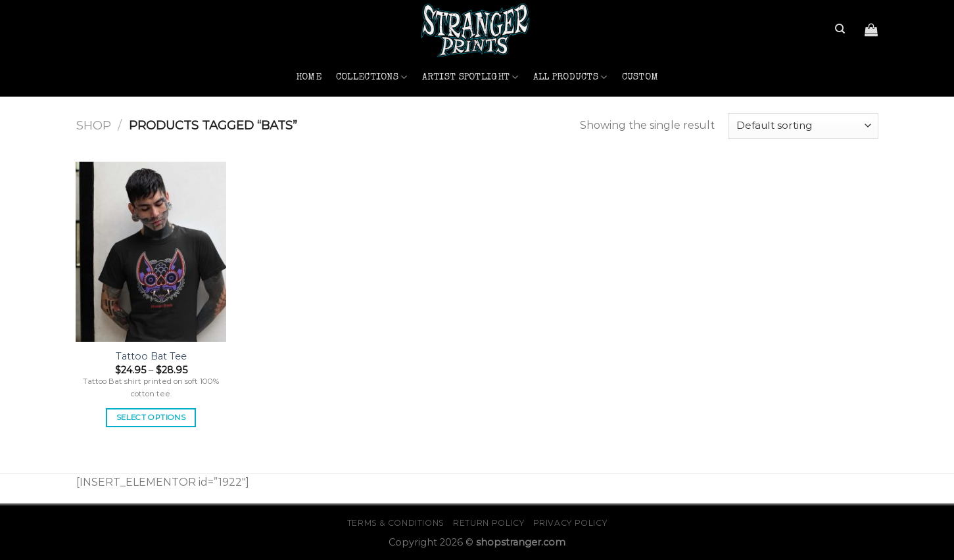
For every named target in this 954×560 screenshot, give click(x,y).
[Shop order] (803, 126)
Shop (94, 125)
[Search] (840, 29)
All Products (570, 77)
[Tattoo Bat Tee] (151, 252)
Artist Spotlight (470, 77)
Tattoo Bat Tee (151, 356)
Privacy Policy (570, 523)
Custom (640, 78)
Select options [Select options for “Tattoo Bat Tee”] (151, 417)
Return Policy (489, 523)
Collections (372, 77)
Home (309, 78)
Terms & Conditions (396, 523)
